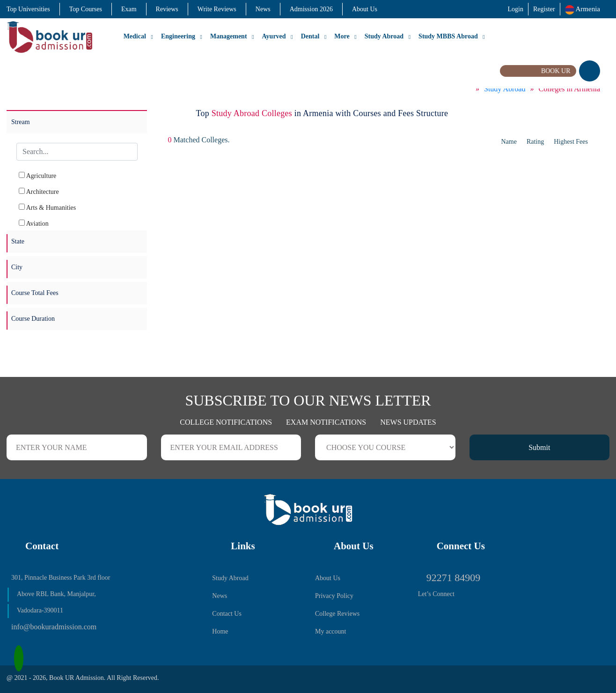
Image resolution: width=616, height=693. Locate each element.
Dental (310, 36)
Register (544, 9)
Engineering (178, 36)
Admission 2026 (311, 9)
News (263, 9)
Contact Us (227, 614)
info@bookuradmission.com (54, 627)
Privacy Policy (334, 596)
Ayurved (274, 36)
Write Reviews (217, 9)
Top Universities (28, 9)
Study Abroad (384, 36)
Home (220, 631)
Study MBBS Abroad (448, 36)
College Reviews (337, 614)
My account (330, 631)
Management (229, 36)
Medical (135, 36)
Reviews (167, 9)
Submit (539, 447)
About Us (365, 9)
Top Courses (86, 9)
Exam (129, 9)
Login (515, 9)
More (342, 36)
